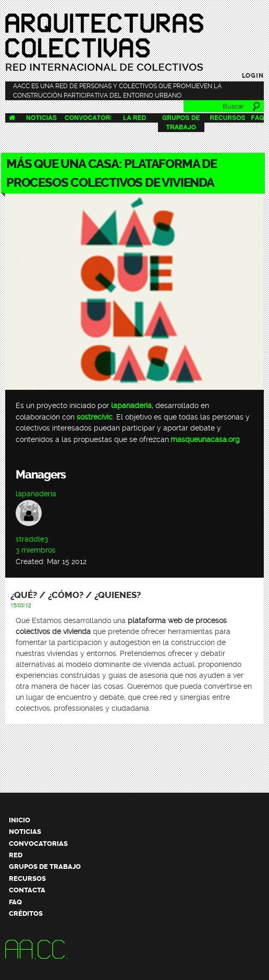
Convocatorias (93, 118)
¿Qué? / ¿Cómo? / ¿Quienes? (76, 595)
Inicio (20, 820)
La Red (134, 118)
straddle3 (32, 539)
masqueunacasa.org (205, 440)
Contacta (27, 890)
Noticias (41, 118)
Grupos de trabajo (45, 867)
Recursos (228, 118)
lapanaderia (131, 406)
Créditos (26, 913)
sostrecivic (95, 417)
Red (16, 855)
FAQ (257, 118)
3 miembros (36, 550)
